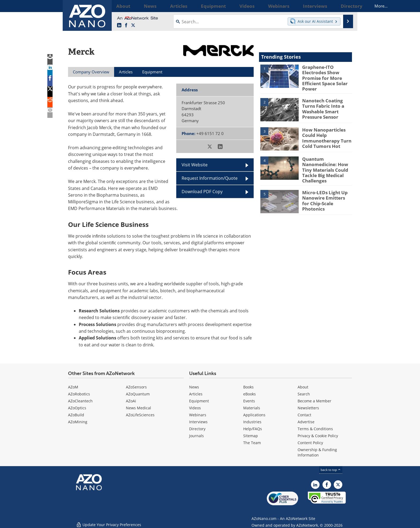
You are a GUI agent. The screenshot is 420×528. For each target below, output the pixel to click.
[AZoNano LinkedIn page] (119, 25)
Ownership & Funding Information (317, 452)
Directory (197, 429)
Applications (254, 415)
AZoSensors (136, 387)
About (303, 387)
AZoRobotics (79, 394)
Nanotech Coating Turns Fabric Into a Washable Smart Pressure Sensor (327, 102)
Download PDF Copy (202, 192)
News (194, 387)
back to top (331, 470)
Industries (252, 422)
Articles (196, 394)
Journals (196, 436)
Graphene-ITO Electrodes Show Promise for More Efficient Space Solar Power (323, 77)
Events (249, 401)
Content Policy (310, 443)
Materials (252, 408)
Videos (195, 408)
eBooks (250, 394)
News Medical (138, 408)
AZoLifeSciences (140, 415)
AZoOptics (77, 408)
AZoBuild (76, 415)
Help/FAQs (253, 429)
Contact (304, 415)
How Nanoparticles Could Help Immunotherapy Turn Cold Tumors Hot (324, 134)
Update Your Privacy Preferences (109, 521)
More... (345, 6)
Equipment (199, 401)
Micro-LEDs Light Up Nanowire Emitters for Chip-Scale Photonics (325, 191)
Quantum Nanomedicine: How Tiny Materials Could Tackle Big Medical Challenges (323, 165)
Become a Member (314, 401)
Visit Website (195, 165)
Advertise (306, 422)
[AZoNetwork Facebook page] (126, 25)
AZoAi (131, 401)
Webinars (198, 415)
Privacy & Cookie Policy (318, 436)
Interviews (198, 422)
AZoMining (78, 422)
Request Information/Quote (210, 178)
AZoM (73, 387)
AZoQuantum (138, 394)
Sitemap (251, 436)
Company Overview (91, 72)
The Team (252, 443)
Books (248, 387)
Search (304, 394)
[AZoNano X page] (133, 25)
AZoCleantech (80, 401)
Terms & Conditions (315, 429)
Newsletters (308, 408)
